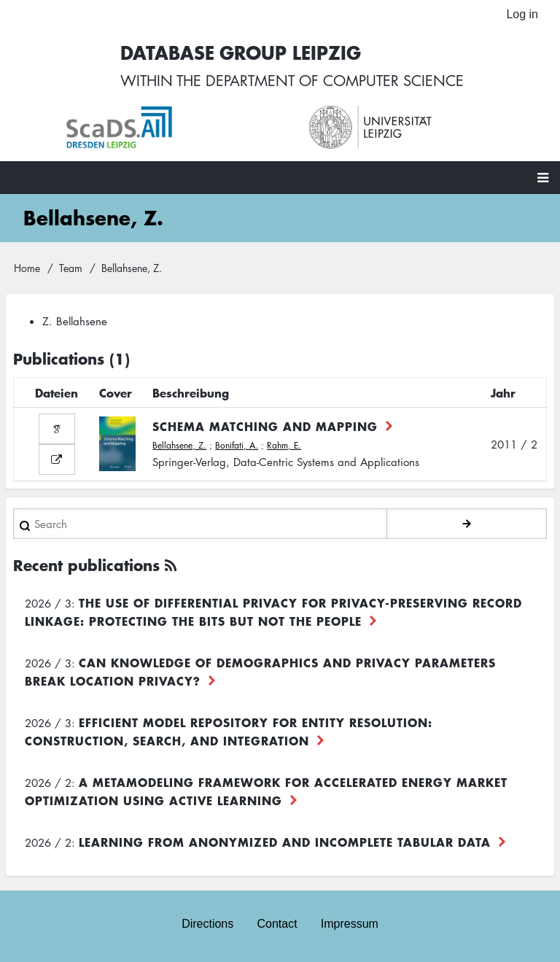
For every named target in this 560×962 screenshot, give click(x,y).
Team (71, 268)
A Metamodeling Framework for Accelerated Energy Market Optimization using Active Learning (266, 791)
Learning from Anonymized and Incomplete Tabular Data (285, 842)
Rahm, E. (284, 445)
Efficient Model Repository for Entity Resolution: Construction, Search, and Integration (229, 731)
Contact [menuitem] (277, 924)
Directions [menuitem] (207, 924)
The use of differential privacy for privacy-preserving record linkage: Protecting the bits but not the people (273, 612)
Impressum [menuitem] (350, 924)
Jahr (503, 392)
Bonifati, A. (237, 445)
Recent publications (86, 565)
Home (27, 268)
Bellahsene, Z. (179, 445)
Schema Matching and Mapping (265, 426)
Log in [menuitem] (522, 14)
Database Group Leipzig (241, 52)
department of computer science (335, 80)
